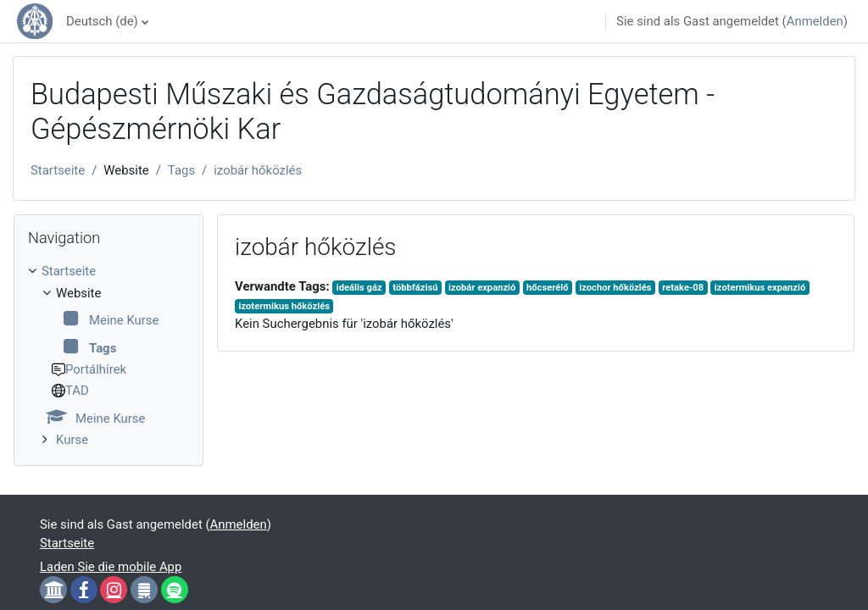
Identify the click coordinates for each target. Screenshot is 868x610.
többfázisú (415, 288)
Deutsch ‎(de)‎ (102, 21)
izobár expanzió (482, 288)
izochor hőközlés (615, 288)
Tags (181, 170)
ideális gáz (359, 288)
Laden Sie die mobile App (111, 567)
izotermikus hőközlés (284, 306)
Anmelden (815, 21)
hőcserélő (548, 288)
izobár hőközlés (258, 170)
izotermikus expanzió (760, 288)
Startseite (58, 170)
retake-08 (683, 288)
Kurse (72, 440)
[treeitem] (108, 355)
